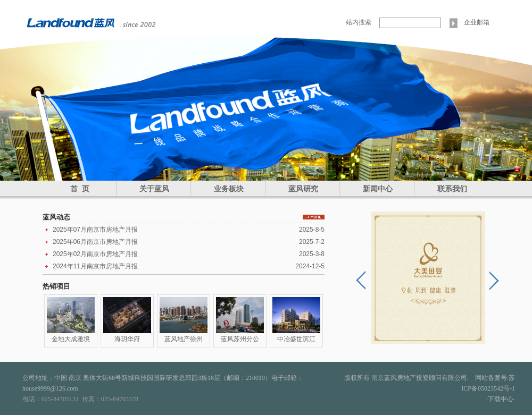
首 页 (80, 189)
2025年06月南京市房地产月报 (95, 242)
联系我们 (452, 189)
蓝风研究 (303, 189)
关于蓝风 (154, 189)
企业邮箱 (477, 22)
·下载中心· (501, 399)
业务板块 (229, 189)
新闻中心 (378, 189)
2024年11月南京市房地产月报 (95, 266)
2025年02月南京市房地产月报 (95, 254)
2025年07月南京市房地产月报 (95, 230)
